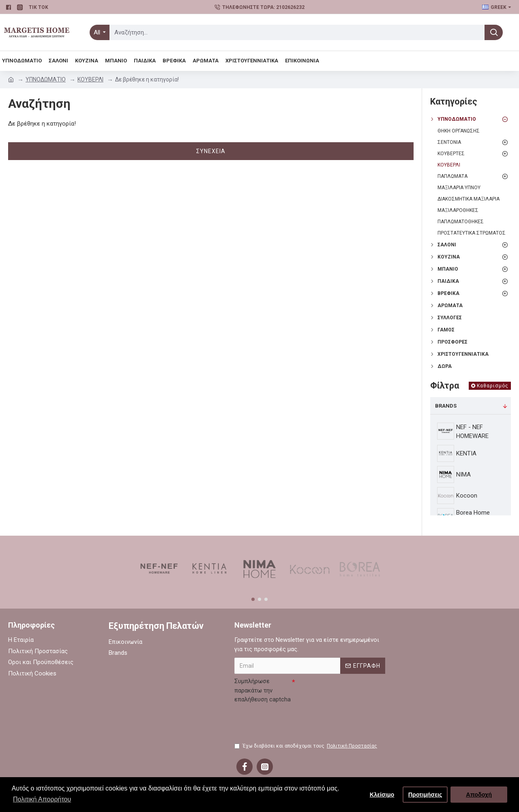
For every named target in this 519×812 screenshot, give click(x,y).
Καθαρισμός (493, 386)
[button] (253, 599)
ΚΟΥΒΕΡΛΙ (90, 79)
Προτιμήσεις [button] (425, 795)
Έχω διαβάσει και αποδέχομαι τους (306, 746)
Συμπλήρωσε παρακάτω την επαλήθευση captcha (263, 690)
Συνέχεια (211, 151)
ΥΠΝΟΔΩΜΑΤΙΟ (46, 79)
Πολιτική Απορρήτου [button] (42, 799)
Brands (446, 406)
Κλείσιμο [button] (382, 795)
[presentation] (296, 722)
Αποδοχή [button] (479, 795)
